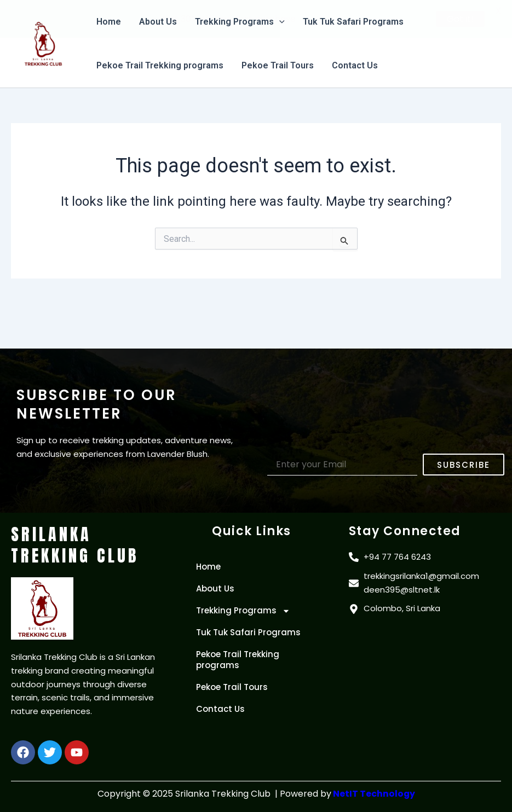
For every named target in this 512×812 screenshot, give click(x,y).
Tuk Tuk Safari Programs (248, 632)
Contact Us (353, 65)
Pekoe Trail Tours (277, 65)
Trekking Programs (243, 611)
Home (208, 567)
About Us (215, 588)
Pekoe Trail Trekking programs (159, 65)
